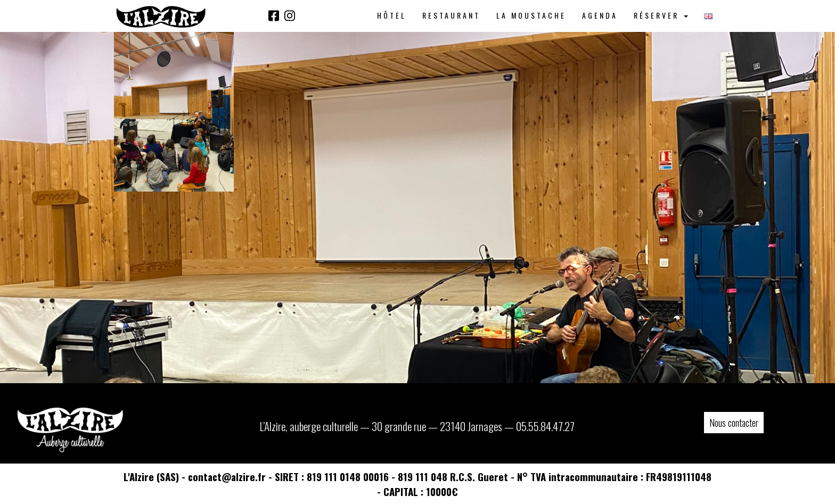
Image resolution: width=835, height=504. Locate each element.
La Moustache (531, 15)
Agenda (600, 15)
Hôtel (392, 15)
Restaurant (451, 15)
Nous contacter (734, 423)
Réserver (661, 15)
